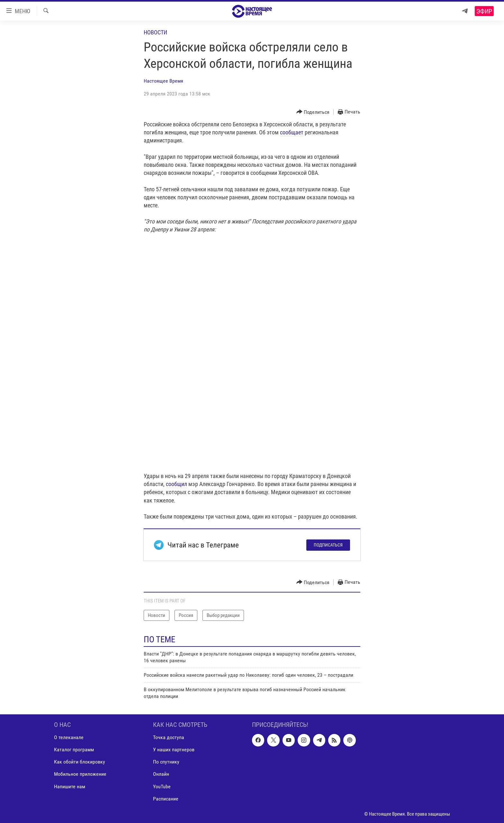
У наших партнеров (174, 750)
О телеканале (69, 738)
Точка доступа (169, 738)
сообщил (176, 484)
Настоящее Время (163, 81)
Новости (155, 32)
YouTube (162, 787)
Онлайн (161, 774)
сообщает (292, 132)
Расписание (166, 799)
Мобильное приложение (80, 774)
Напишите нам (70, 787)
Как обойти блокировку (80, 762)
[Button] (313, 112)
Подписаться (328, 545)
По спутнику (166, 762)
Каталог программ (74, 750)
